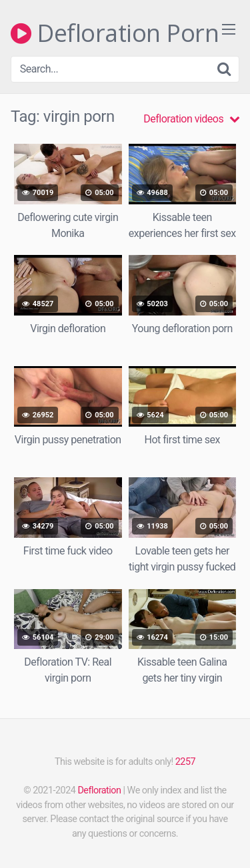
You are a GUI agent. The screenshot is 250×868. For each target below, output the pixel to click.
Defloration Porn (115, 33)
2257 (185, 762)
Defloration (99, 790)
